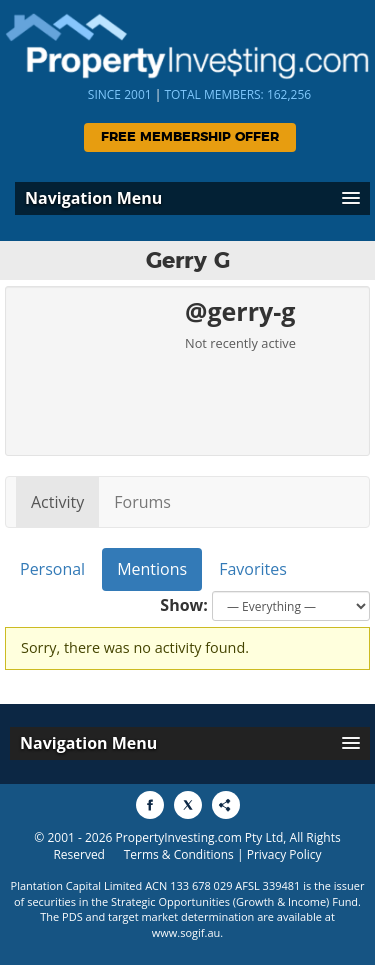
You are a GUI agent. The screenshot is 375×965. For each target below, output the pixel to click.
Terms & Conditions (179, 854)
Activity (57, 502)
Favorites (253, 569)
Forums (142, 502)
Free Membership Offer (190, 137)
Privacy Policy (284, 854)
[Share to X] (188, 805)
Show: (184, 605)
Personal (52, 569)
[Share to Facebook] (150, 805)
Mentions (152, 569)
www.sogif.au (186, 932)
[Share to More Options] (226, 805)
